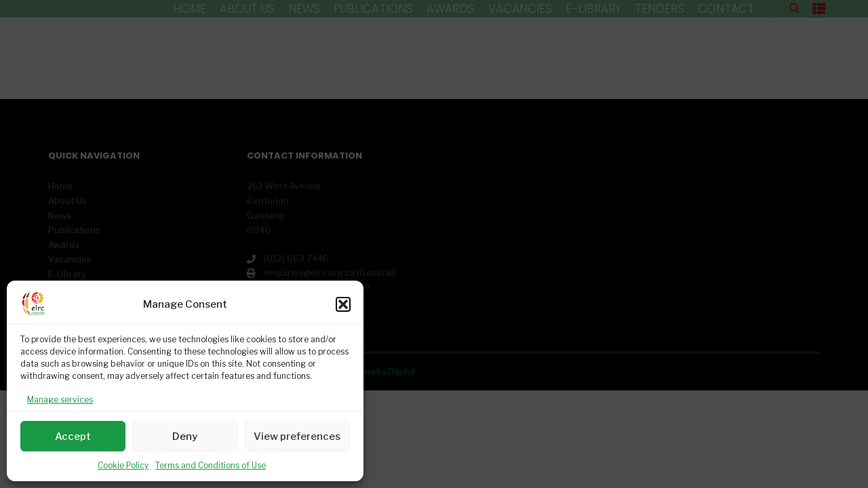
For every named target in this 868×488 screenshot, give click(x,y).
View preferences (297, 436)
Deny (185, 436)
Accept (73, 436)
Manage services (60, 400)
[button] (343, 304)
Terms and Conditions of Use (211, 465)
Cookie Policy (123, 465)
